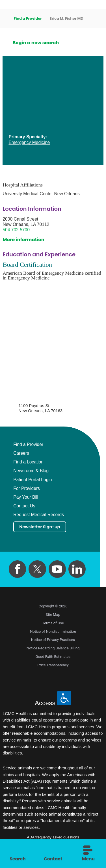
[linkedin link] (77, 570)
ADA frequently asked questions (53, 838)
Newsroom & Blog (31, 471)
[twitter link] (37, 570)
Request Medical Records (39, 515)
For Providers (27, 489)
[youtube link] (57, 570)
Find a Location (28, 462)
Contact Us (24, 506)
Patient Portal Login (33, 480)
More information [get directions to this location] (23, 240)
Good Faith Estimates (53, 658)
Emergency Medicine (29, 142)
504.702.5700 (16, 230)
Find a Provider (28, 18)
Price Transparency (53, 666)
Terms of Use (53, 624)
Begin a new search (36, 43)
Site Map (53, 616)
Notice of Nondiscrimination (53, 633)
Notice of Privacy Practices (53, 641)
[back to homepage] (4, 18)
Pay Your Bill (26, 497)
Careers (21, 453)
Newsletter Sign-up (43, 528)
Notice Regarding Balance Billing (53, 649)
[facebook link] (17, 570)
